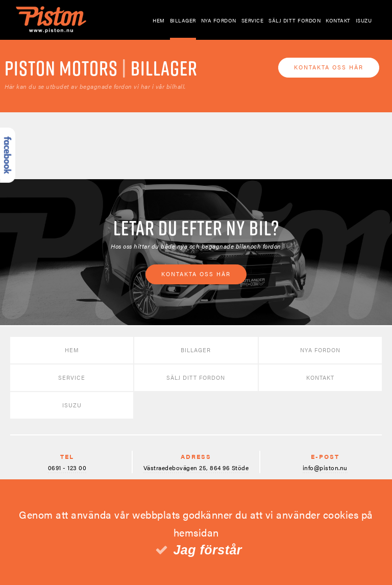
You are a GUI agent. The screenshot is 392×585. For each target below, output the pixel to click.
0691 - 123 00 (67, 468)
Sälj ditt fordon (295, 20)
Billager (183, 20)
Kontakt (338, 20)
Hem (159, 20)
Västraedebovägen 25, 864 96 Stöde (196, 468)
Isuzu (364, 20)
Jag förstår (207, 550)
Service (253, 20)
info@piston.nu (325, 468)
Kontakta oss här (329, 67)
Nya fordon (219, 20)
